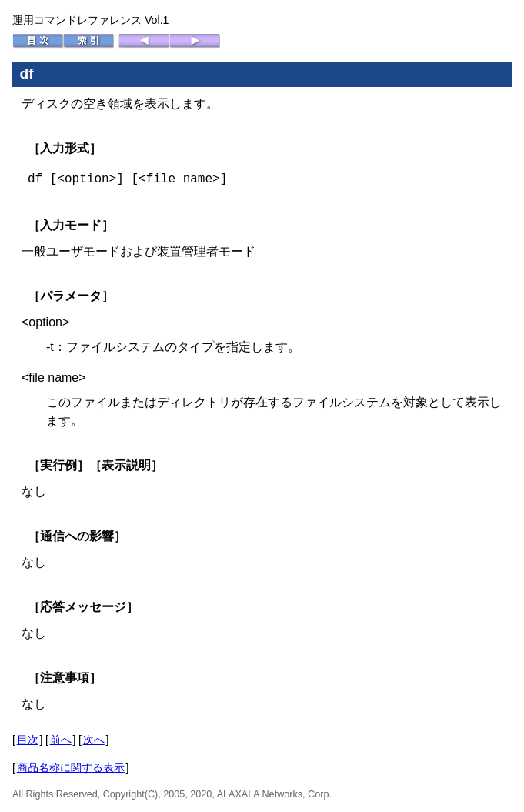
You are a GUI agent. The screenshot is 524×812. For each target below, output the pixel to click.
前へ (61, 740)
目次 (28, 740)
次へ (94, 740)
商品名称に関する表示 (71, 767)
